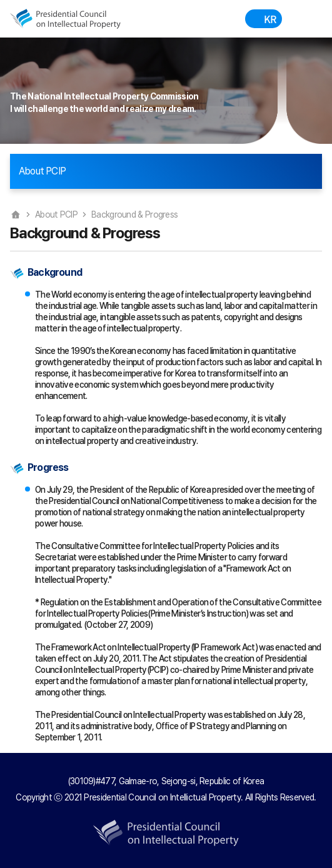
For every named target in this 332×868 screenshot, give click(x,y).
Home (16, 214)
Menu (299, 19)
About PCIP (56, 214)
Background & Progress (134, 214)
